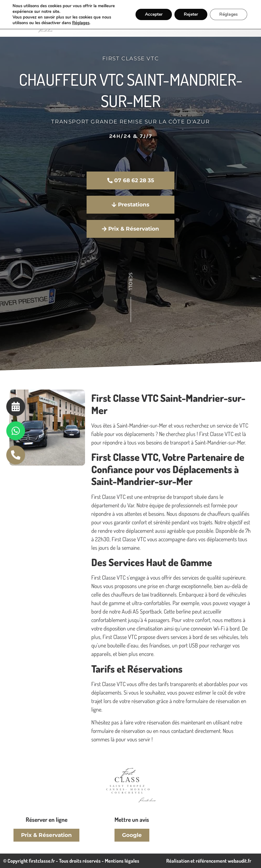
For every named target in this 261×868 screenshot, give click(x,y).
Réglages (81, 23)
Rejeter (191, 14)
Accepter (154, 14)
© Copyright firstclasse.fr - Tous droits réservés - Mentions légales (71, 861)
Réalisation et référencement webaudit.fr (209, 861)
